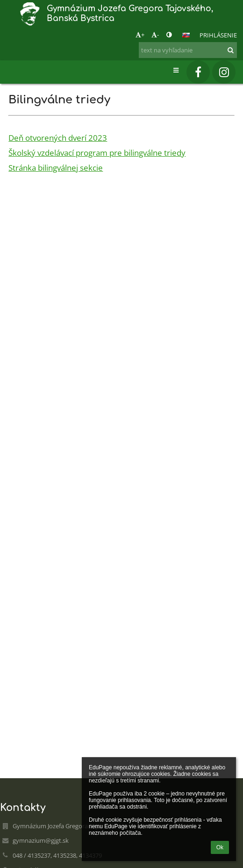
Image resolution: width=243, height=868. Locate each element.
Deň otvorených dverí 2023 (58, 137)
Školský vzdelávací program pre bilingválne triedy (97, 152)
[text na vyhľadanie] (188, 50)
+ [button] (140, 35)
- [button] (155, 35)
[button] (186, 35)
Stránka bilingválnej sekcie (56, 167)
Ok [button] (220, 847)
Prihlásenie (218, 35)
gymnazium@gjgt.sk (41, 840)
